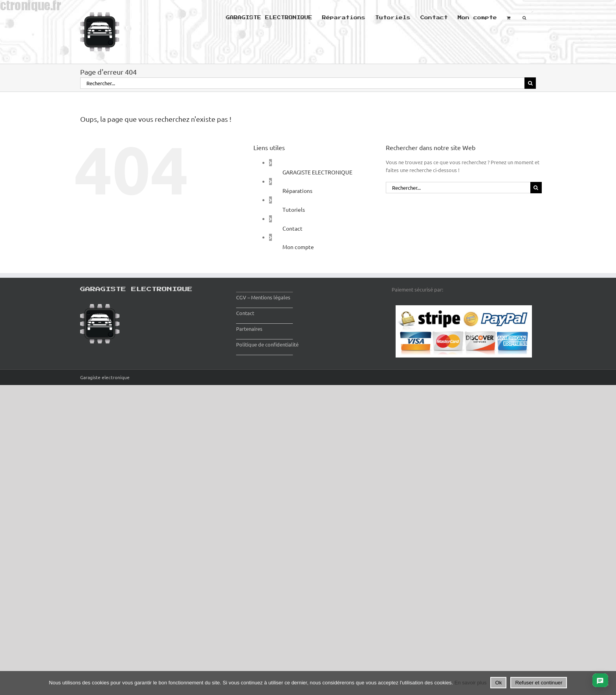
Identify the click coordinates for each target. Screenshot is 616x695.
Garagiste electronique (105, 377)
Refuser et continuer (539, 683)
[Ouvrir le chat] (600, 680)
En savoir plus (471, 683)
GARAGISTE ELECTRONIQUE (317, 172)
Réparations (297, 191)
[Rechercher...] (302, 83)
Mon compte (298, 247)
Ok (498, 683)
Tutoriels (294, 209)
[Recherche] (530, 83)
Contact (292, 228)
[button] (524, 17)
